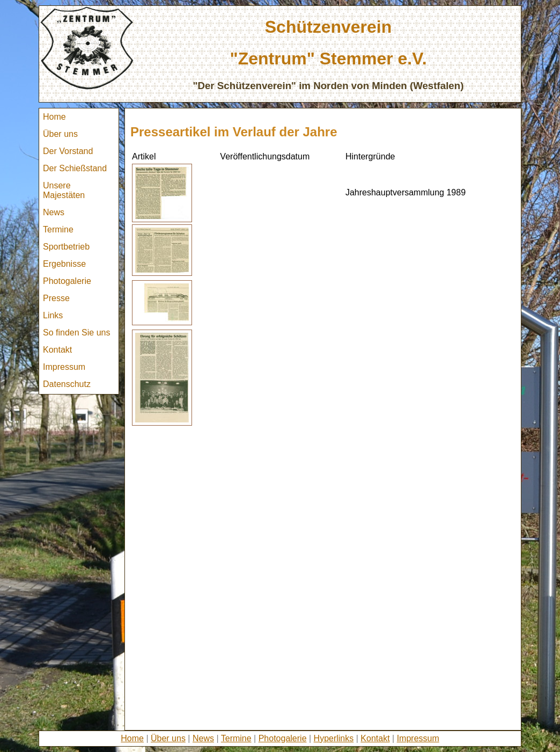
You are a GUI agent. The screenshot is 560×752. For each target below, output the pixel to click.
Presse (56, 298)
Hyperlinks (334, 738)
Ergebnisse (64, 264)
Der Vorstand (68, 151)
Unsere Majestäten (64, 190)
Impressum (64, 367)
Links (53, 315)
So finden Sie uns (76, 333)
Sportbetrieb (66, 247)
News (54, 212)
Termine (58, 229)
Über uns (60, 134)
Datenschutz (67, 384)
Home (54, 117)
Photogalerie (67, 281)
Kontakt (57, 350)
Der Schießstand (75, 168)
